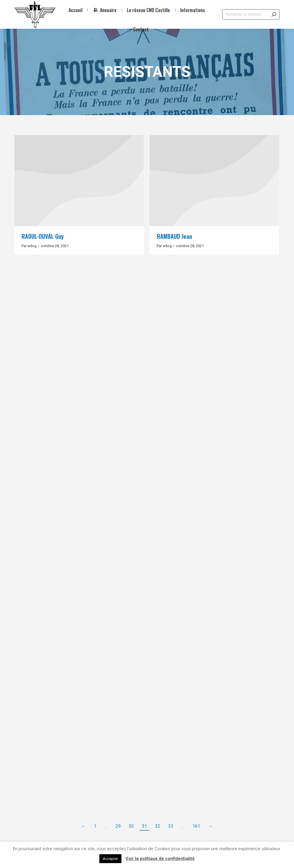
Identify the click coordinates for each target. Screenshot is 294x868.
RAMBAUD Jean (174, 236)
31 (144, 826)
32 (158, 826)
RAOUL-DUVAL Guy (43, 236)
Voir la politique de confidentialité (160, 859)
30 (131, 826)
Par (29, 246)
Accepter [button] (110, 859)
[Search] (251, 14)
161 (196, 826)
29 (118, 826)
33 (171, 826)
